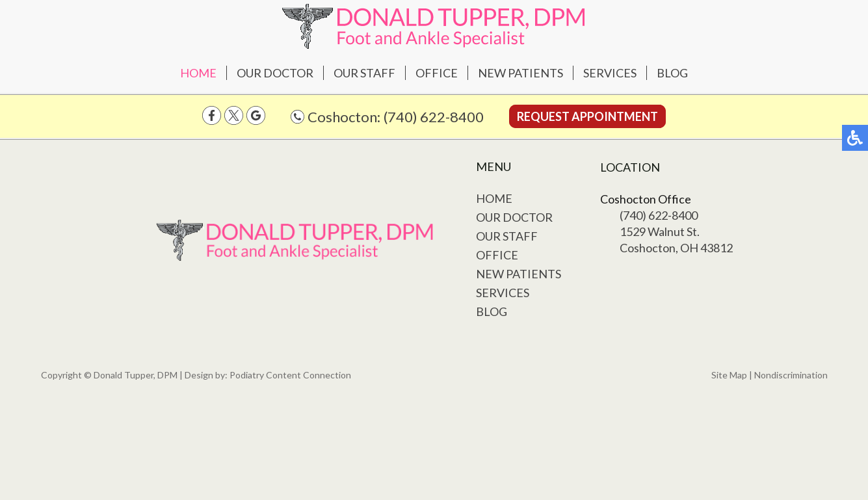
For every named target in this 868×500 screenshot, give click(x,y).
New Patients (520, 73)
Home (198, 73)
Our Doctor (275, 73)
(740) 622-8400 (434, 117)
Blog (672, 73)
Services (610, 73)
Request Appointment (587, 116)
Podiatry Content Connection (290, 375)
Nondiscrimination (791, 375)
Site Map (729, 375)
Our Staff (364, 73)
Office (437, 73)
